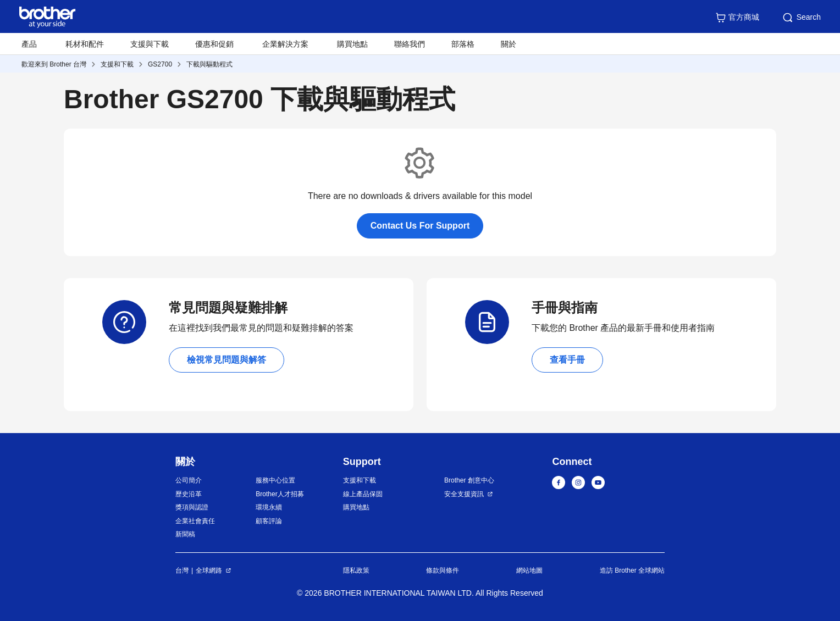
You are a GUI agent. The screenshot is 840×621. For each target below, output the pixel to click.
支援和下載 (117, 64)
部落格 (463, 44)
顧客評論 (269, 521)
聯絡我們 (410, 44)
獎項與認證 (192, 507)
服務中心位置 (275, 480)
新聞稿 (185, 534)
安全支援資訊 (464, 494)
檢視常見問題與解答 (226, 360)
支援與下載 (150, 44)
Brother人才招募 (280, 494)
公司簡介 (189, 480)
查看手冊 (567, 360)
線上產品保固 (363, 494)
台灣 (182, 570)
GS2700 (160, 64)
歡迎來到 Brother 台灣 (54, 64)
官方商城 (737, 18)
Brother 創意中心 (469, 480)
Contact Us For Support (420, 226)
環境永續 (269, 507)
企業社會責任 (195, 521)
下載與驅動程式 (209, 64)
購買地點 (352, 44)
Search (801, 18)
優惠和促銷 (214, 44)
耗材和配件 (85, 44)
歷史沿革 (189, 494)
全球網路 (209, 570)
